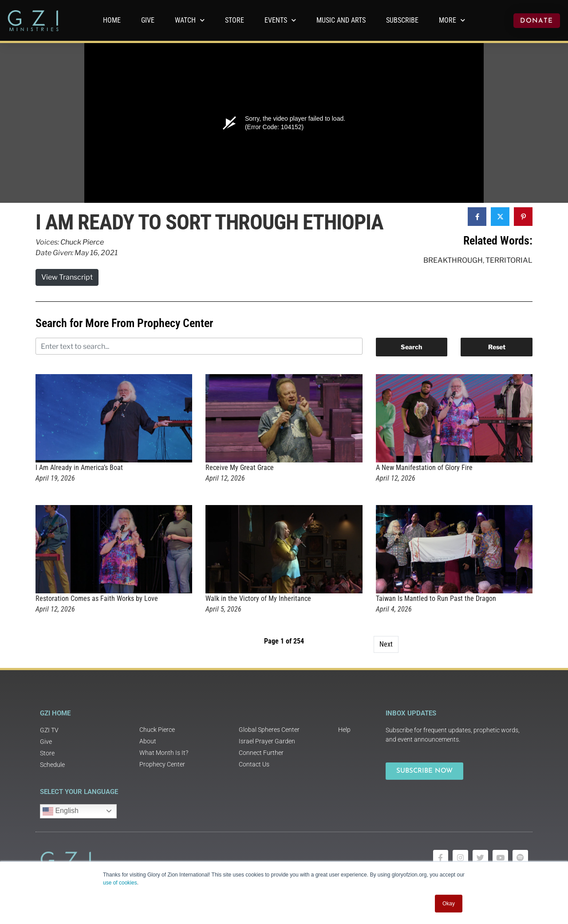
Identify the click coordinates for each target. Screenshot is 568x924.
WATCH (190, 20)
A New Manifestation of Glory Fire (424, 468)
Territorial (509, 260)
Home (112, 20)
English (61, 811)
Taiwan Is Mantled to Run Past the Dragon (436, 598)
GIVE (148, 20)
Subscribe (402, 20)
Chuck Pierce (82, 242)
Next (386, 644)
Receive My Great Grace (240, 468)
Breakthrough (453, 260)
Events (280, 20)
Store (235, 20)
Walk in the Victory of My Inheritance (258, 598)
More (452, 20)
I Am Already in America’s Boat (79, 468)
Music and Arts (341, 20)
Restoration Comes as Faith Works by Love (97, 598)
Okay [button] (449, 904)
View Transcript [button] (67, 277)
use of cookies (120, 883)
